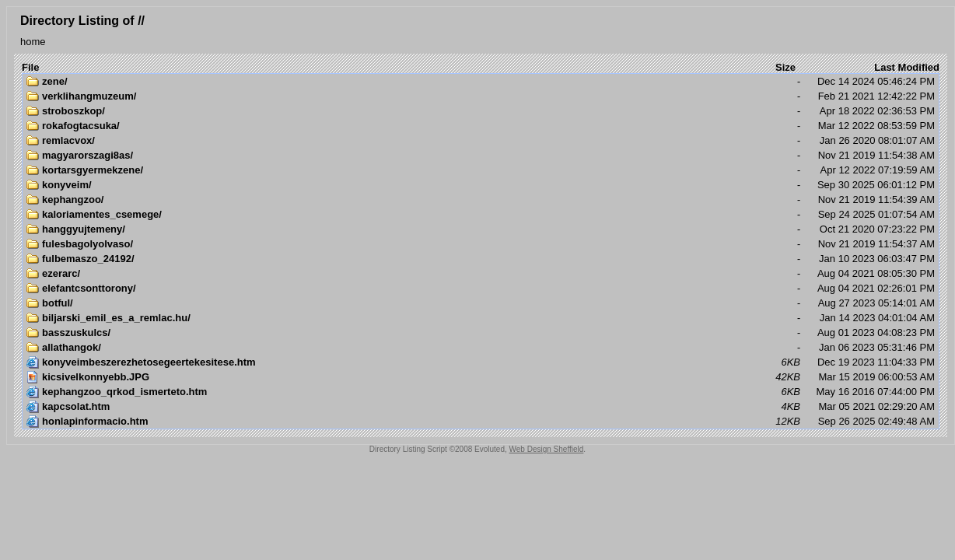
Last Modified (907, 67)
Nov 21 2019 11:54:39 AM (481, 200)
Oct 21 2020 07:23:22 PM (481, 229)
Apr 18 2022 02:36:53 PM (481, 111)
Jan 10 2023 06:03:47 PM (481, 259)
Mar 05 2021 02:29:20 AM (481, 407)
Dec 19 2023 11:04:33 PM (481, 362)
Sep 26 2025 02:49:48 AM (481, 422)
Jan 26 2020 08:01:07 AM (481, 141)
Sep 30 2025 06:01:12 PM (481, 185)
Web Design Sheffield (547, 449)
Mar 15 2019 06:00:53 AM (481, 377)
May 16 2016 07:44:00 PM (481, 392)
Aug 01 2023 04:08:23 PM (481, 333)
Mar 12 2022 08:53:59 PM (481, 126)
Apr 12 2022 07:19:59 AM (481, 170)
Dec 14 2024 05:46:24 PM (481, 82)
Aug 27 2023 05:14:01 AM (481, 303)
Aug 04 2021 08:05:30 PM (481, 274)
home (33, 42)
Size (785, 67)
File (30, 67)
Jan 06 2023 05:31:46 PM (481, 348)
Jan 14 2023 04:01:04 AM (481, 318)
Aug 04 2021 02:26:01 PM (481, 289)
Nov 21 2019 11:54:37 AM (481, 244)
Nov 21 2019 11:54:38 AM (481, 156)
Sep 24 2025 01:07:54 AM (481, 215)
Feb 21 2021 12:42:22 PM (481, 96)
